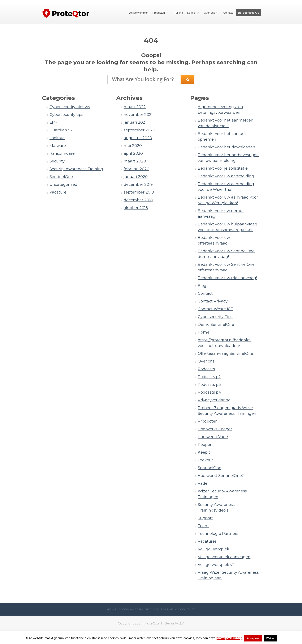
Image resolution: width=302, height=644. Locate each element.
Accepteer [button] (253, 638)
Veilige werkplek (138, 13)
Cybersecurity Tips (215, 317)
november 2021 (138, 115)
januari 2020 (136, 177)
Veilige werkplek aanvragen (224, 557)
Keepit (204, 452)
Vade (203, 483)
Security (57, 161)
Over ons (209, 13)
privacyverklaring (229, 638)
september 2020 (139, 130)
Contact (228, 13)
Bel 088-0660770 (249, 13)
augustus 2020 (138, 138)
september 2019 (139, 192)
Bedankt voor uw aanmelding (226, 176)
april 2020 (133, 153)
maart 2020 (135, 161)
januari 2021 (135, 122)
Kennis (191, 13)
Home (204, 332)
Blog (202, 286)
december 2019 (138, 185)
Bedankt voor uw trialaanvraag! (227, 278)
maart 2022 (135, 107)
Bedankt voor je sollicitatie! (223, 168)
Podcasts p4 (209, 392)
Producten (159, 13)
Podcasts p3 (209, 385)
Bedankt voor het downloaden (226, 147)
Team (203, 526)
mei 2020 (133, 146)
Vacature (58, 192)
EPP (53, 122)
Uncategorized (63, 185)
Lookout (57, 138)
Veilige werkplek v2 (216, 565)
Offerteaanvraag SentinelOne (225, 353)
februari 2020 (137, 169)
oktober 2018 (136, 208)
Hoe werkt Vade (213, 437)
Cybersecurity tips (66, 115)
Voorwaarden (131, 609)
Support (205, 518)
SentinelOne (61, 177)
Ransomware (62, 153)
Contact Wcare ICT (215, 309)
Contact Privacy (213, 301)
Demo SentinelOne (216, 325)
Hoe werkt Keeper (215, 429)
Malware (58, 146)
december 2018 (138, 200)
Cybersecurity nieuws (70, 107)
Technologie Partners (218, 534)
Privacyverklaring (214, 400)
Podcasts (206, 369)
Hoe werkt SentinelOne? (221, 476)
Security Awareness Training (76, 169)
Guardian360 (62, 130)
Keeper (205, 445)
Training (178, 13)
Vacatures (207, 541)
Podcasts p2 (209, 377)
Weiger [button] (270, 638)
